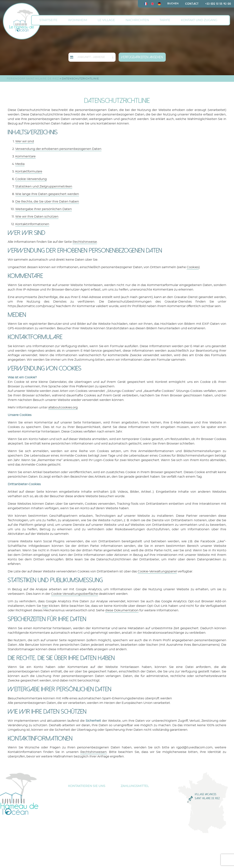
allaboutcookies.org (63, 407)
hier (45, 606)
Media (20, 164)
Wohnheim (78, 20)
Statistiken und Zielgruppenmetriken (44, 187)
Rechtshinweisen (94, 752)
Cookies (193, 267)
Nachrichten (137, 20)
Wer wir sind (25, 141)
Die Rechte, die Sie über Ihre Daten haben (47, 202)
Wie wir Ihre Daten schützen (37, 217)
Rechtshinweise (85, 242)
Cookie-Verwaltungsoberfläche (75, 594)
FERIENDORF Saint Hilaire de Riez (33, 79)
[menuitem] (146, 4)
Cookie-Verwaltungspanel (157, 571)
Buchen (173, 4)
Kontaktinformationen (32, 224)
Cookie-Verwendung (31, 179)
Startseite (48, 20)
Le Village (106, 20)
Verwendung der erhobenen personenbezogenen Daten (58, 149)
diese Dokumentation (122, 610)
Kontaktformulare (29, 171)
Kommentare (25, 156)
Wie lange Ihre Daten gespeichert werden (47, 194)
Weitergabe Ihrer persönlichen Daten (44, 209)
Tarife (165, 20)
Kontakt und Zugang (199, 20)
